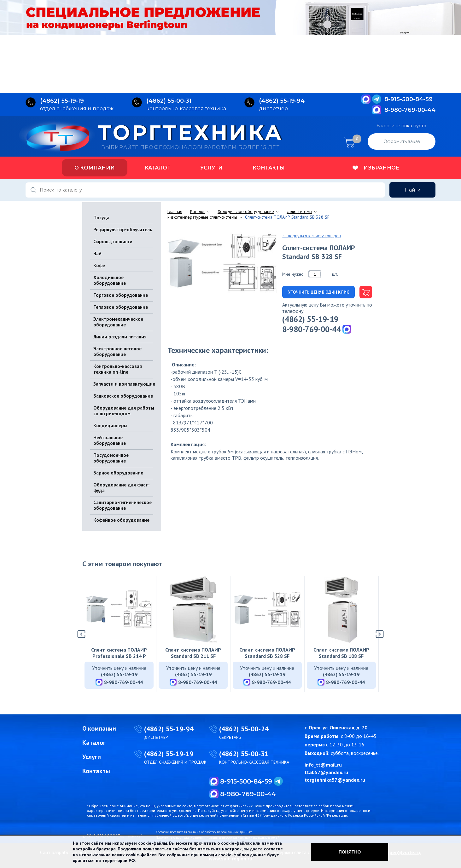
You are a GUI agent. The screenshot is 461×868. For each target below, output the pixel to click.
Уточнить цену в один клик (319, 292)
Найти (413, 190)
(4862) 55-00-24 (244, 729)
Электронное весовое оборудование (117, 351)
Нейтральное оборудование (110, 440)
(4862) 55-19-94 (169, 729)
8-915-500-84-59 (408, 99)
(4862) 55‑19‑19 (62, 101)
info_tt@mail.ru (323, 765)
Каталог (158, 168)
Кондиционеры (110, 425)
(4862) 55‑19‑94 (282, 101)
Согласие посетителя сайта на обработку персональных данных (204, 832)
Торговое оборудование (121, 295)
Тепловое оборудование (121, 307)
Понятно (350, 852)
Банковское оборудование (123, 396)
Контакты (269, 168)
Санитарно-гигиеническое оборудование (123, 505)
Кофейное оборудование (121, 520)
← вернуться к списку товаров (312, 236)
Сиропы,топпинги (113, 241)
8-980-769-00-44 (410, 110)
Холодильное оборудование (110, 280)
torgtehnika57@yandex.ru (335, 780)
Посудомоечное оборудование (111, 458)
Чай (97, 253)
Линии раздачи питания (120, 337)
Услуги (211, 168)
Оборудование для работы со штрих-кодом (124, 411)
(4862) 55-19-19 (310, 319)
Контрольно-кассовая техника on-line (118, 369)
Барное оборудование (118, 473)
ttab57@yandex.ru (326, 772)
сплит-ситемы (299, 211)
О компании (95, 168)
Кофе (99, 265)
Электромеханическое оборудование (118, 322)
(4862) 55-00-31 (244, 754)
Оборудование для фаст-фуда (122, 488)
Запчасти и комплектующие (124, 384)
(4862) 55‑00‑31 (169, 101)
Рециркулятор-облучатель (123, 230)
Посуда (101, 218)
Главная (175, 211)
